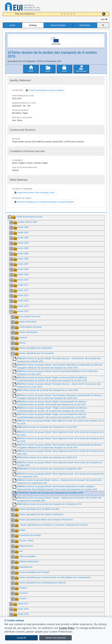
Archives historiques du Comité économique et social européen (44, 202)
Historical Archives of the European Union (34, 193)
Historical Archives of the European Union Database (31, 7)
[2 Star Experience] (65, 14)
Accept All (21, 638)
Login (104, 19)
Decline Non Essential (55, 638)
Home (12, 25)
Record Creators (58, 25)
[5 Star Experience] (74, 14)
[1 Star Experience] (62, 14)
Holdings (33, 25)
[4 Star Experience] (71, 14)
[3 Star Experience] (68, 14)
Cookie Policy (67, 628)
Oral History (85, 25)
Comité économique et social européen (44, 90)
